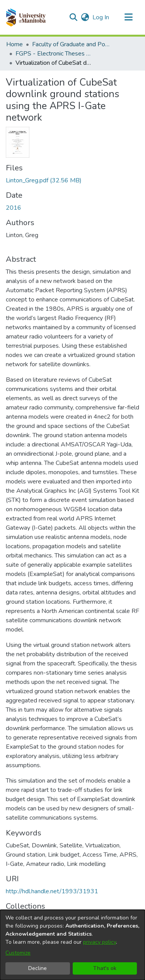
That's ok (105, 968)
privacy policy (100, 942)
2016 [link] (14, 208)
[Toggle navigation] (128, 17)
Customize (18, 953)
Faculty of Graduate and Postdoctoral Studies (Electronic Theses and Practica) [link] (71, 44)
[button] (26, 17)
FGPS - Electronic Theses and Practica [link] (54, 54)
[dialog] (72, 945)
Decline (38, 968)
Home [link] (14, 44)
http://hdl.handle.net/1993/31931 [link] (52, 891)
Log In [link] (101, 17)
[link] (44, 180)
